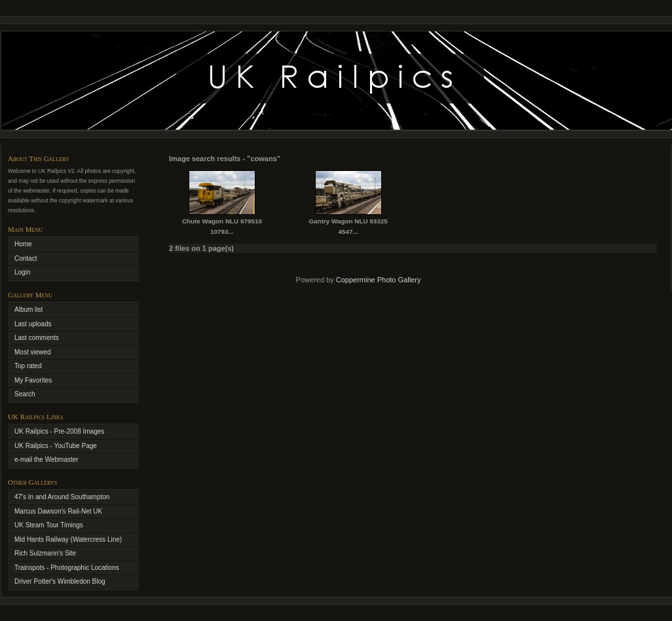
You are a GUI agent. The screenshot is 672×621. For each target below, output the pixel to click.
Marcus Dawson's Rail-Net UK (58, 511)
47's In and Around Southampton (62, 497)
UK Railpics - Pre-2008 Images (59, 431)
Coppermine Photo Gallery (379, 280)
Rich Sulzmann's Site (45, 553)
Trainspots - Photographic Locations (67, 568)
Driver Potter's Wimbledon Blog (60, 581)
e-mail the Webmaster (47, 460)
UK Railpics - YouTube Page (56, 446)
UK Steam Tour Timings (49, 525)
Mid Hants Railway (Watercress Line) (68, 539)
